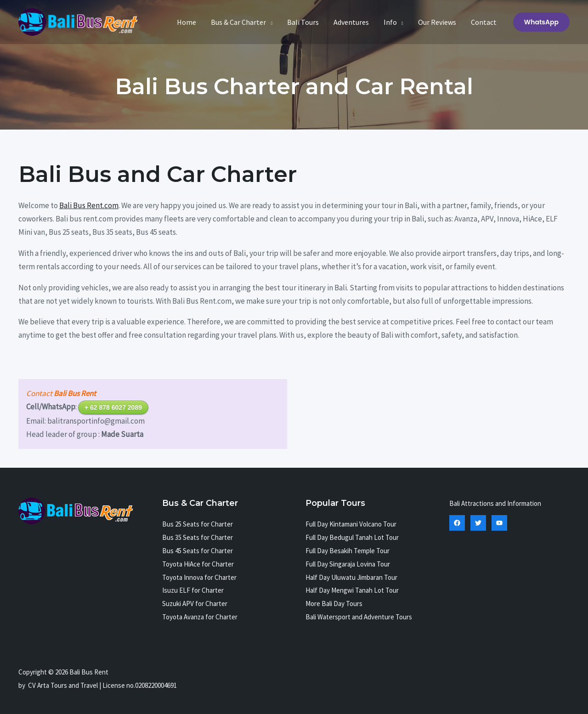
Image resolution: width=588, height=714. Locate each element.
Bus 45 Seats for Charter (198, 551)
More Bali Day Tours (334, 603)
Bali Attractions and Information (495, 503)
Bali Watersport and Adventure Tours (359, 617)
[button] (541, 22)
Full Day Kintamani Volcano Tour (351, 524)
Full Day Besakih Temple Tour (348, 551)
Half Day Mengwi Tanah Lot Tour (352, 590)
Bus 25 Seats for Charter (198, 524)
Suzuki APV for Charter (195, 603)
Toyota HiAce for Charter (198, 564)
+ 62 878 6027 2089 (113, 408)
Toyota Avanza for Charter (200, 617)
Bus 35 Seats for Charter (198, 537)
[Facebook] (457, 523)
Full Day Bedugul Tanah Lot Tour (352, 537)
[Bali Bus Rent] (78, 21)
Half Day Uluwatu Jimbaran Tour (351, 577)
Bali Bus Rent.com (89, 205)
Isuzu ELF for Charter (193, 590)
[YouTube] (499, 523)
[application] (269, 22)
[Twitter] (478, 523)
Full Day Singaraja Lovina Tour (348, 564)
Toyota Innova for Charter (199, 577)
